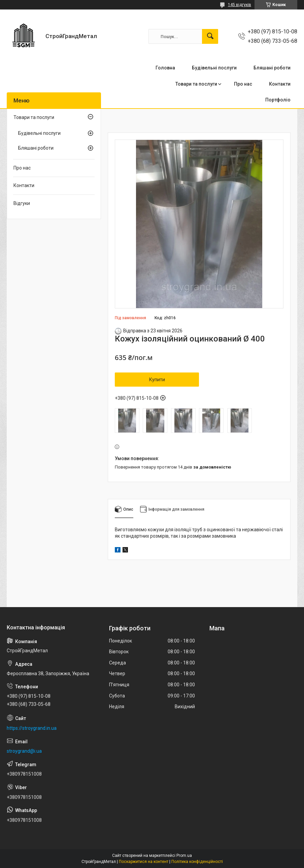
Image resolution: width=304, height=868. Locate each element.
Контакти (280, 84)
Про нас (243, 84)
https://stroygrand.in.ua (32, 728)
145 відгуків (240, 5)
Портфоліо (278, 100)
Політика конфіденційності (197, 862)
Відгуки (22, 203)
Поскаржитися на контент (144, 862)
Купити (157, 380)
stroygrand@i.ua (24, 751)
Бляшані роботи (272, 68)
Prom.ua (184, 856)
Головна (165, 68)
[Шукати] (210, 36)
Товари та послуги (196, 84)
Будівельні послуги (214, 68)
